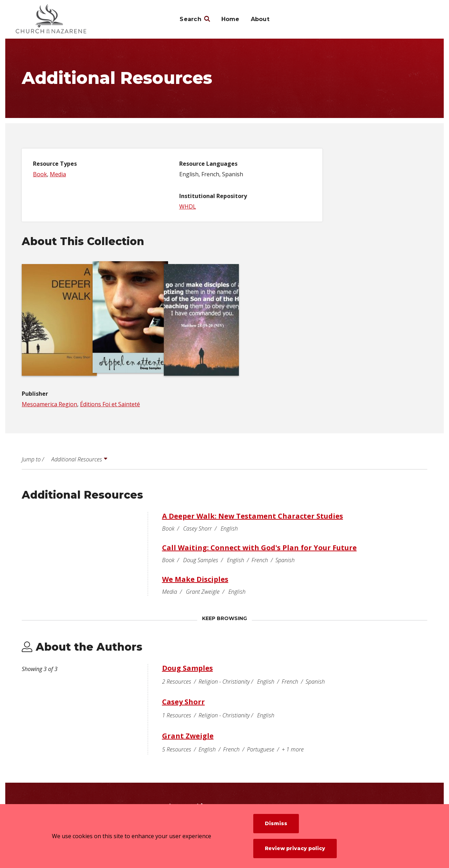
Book (40, 174)
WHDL (188, 206)
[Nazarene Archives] (63, 19)
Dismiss (276, 823)
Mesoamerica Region (49, 404)
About (260, 19)
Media (58, 174)
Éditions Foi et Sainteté (110, 404)
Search (190, 19)
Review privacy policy (295, 848)
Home (230, 19)
